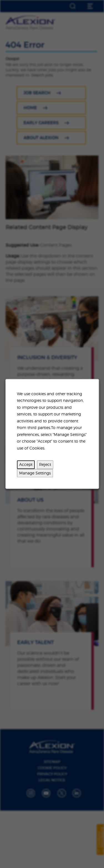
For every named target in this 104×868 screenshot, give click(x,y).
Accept (26, 465)
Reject (45, 465)
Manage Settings (35, 473)
